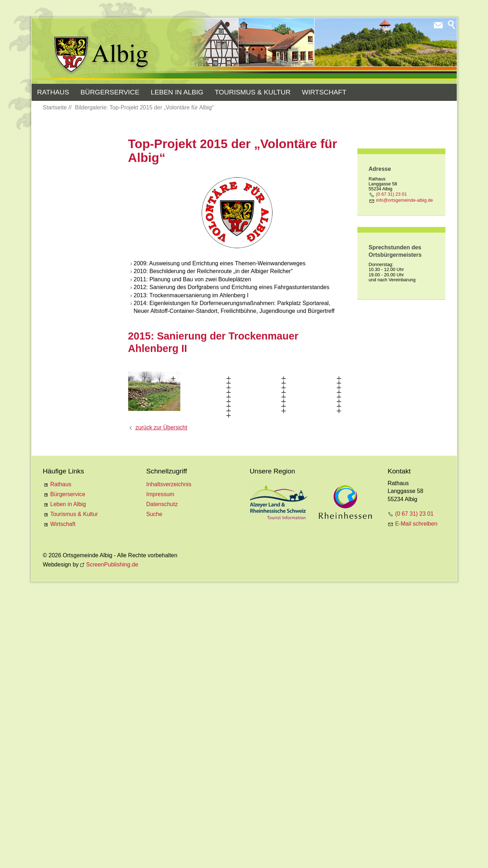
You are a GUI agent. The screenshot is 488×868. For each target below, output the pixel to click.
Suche (154, 767)
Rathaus (53, 92)
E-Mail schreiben (416, 777)
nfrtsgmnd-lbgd (405, 200)
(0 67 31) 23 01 (392, 194)
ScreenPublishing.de (112, 817)
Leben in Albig (177, 92)
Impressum (160, 747)
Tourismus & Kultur (253, 92)
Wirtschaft (324, 92)
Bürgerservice (110, 92)
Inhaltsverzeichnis (169, 737)
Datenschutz (162, 757)
